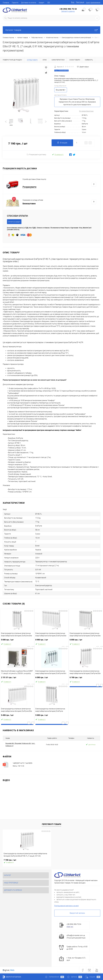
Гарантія (15, 3)
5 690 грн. (17, 641)
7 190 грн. (10, 860)
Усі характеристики (86, 111)
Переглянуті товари (51, 824)
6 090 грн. (52, 678)
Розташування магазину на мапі (67, 906)
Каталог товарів (51, 30)
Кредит (42, 3)
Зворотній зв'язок (77, 913)
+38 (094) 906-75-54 (68, 9)
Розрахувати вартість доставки (20, 168)
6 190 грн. (86, 678)
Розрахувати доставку (36, 155)
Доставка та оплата (29, 3)
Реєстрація (80, 2)
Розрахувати (29, 187)
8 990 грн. (52, 641)
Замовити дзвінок (68, 11)
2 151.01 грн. (17, 678)
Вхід (73, 2)
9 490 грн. (17, 716)
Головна (6, 3)
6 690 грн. (86, 641)
